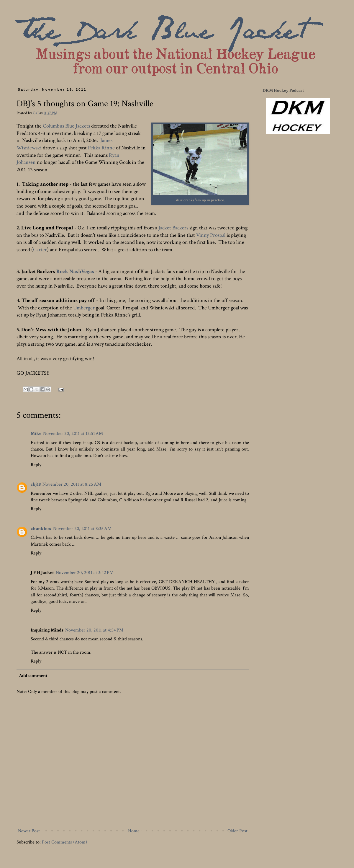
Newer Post (29, 831)
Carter (40, 250)
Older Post (237, 831)
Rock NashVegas (75, 271)
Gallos (38, 113)
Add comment (33, 676)
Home (134, 831)
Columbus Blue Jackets (66, 126)
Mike (36, 434)
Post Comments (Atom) (64, 842)
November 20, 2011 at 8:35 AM (82, 529)
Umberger (84, 308)
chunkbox (41, 529)
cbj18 (36, 484)
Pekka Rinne (101, 148)
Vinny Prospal (211, 235)
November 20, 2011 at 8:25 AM (72, 484)
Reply (36, 465)
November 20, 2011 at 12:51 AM (73, 434)
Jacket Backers (173, 228)
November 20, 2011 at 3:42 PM (85, 573)
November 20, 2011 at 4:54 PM (94, 630)
